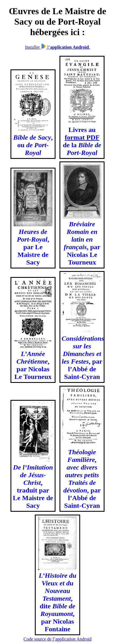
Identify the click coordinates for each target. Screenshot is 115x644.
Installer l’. (57, 47)
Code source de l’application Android (57, 639)
